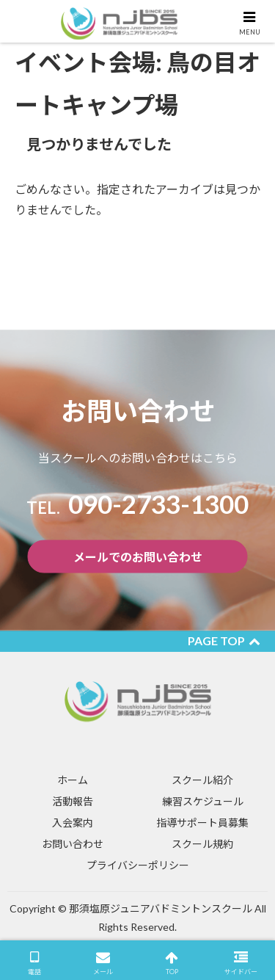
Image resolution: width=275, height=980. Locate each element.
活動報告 (73, 801)
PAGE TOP (224, 640)
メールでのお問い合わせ (138, 557)
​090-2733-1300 (137, 504)
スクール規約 (202, 844)
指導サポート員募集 (202, 823)
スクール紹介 (202, 780)
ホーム (73, 780)
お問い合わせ (73, 844)
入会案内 (73, 823)
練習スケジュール (203, 801)
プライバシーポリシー (138, 865)
